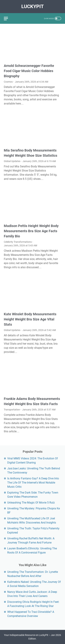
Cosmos (8, 82)
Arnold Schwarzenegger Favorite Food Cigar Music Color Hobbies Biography (29, 71)
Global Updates (12, 161)
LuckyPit (32, 6)
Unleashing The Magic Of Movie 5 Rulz (31, 503)
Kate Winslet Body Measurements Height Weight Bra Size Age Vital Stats (30, 319)
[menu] (8, 18)
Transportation (12, 410)
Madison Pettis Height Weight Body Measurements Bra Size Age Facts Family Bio (31, 231)
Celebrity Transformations (18, 242)
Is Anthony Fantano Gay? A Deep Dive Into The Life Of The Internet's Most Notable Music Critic (33, 483)
